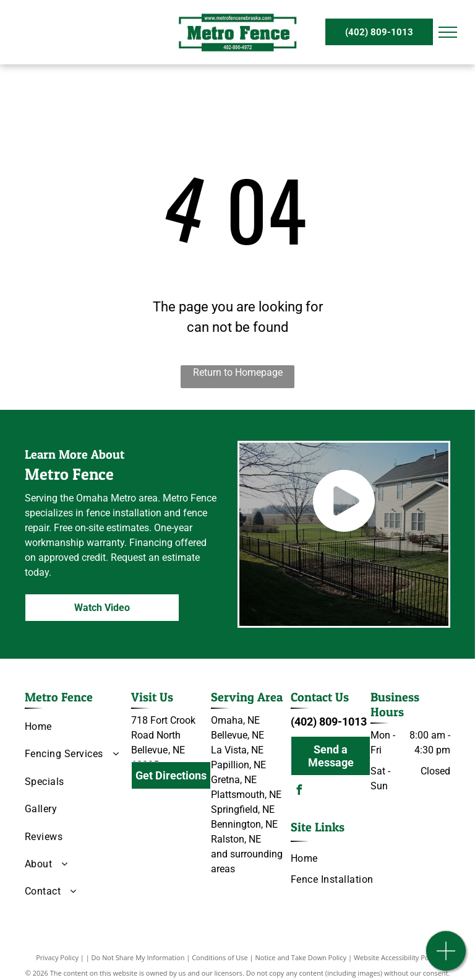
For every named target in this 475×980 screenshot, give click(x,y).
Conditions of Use (220, 957)
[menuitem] (73, 727)
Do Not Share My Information (138, 957)
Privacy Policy (57, 957)
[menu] (448, 32)
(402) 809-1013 (329, 722)
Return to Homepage (238, 372)
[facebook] (299, 791)
